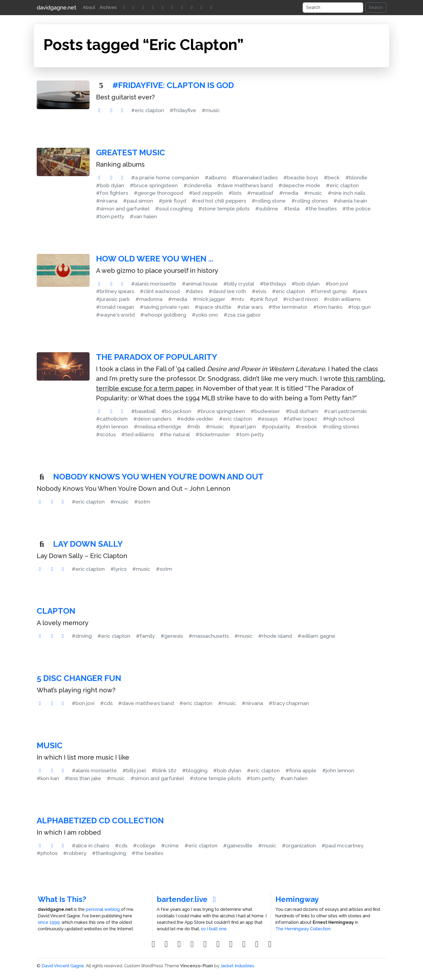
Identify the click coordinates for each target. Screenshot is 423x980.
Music (50, 745)
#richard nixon (301, 299)
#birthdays (273, 284)
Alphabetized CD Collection (100, 820)
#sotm (142, 502)
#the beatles (321, 209)
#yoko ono (205, 315)
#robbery (75, 853)
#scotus (106, 434)
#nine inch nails (347, 193)
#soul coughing (174, 209)
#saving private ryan (164, 307)
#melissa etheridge (158, 427)
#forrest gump (329, 291)
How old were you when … (155, 259)
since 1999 (49, 922)
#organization (299, 845)
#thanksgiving (109, 853)
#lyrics (118, 569)
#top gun (359, 307)
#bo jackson (176, 411)
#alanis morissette (154, 284)
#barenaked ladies (255, 177)
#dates (194, 291)
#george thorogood (158, 193)
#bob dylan (110, 185)
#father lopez (300, 419)
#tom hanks (328, 307)
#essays (268, 419)
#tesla (292, 209)
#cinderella (197, 185)
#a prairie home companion (165, 177)
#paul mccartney (342, 845)
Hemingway (297, 899)
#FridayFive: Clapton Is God (173, 85)
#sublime (267, 209)
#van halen (143, 216)
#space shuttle (213, 307)
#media (289, 193)
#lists (235, 193)
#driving (82, 636)
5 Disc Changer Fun (79, 678)
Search (376, 7)
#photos (47, 853)
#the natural (175, 434)
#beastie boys (301, 177)
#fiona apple (301, 770)
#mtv (238, 299)
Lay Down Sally (88, 544)
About (89, 7)
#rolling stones (310, 201)
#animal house (200, 284)
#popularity (276, 427)
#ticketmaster (213, 434)
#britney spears (115, 291)
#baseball (143, 411)
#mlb (194, 427)
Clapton (56, 611)
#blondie (356, 177)
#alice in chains (91, 845)
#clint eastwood (160, 291)
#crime (170, 845)
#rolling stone (269, 201)
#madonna (149, 299)
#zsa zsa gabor (242, 315)
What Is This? (62, 899)
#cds (106, 703)
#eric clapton (148, 110)
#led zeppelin (206, 193)
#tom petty (110, 216)
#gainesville (238, 845)
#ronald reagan (115, 307)
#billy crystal (239, 284)
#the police (357, 209)
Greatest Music (131, 152)
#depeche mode (299, 185)
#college (144, 845)
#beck (332, 177)
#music (211, 110)
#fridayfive (183, 110)
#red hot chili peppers (219, 201)
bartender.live (188, 899)
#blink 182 (164, 770)
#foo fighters (112, 193)
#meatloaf (260, 193)
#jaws (360, 291)
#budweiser (265, 411)
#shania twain (350, 201)
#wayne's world (115, 315)
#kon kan (48, 778)
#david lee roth (227, 291)
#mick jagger (209, 299)
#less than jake (83, 778)
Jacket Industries (237, 966)
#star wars (250, 307)
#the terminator (288, 307)
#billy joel (134, 770)
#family (145, 636)
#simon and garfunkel (123, 209)
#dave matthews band (245, 185)
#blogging (195, 770)
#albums (216, 177)
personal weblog (103, 909)
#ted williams (138, 434)
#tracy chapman (289, 703)
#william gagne (316, 636)
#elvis (259, 291)
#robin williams (342, 299)
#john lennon (112, 427)
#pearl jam (243, 427)
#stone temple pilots (224, 209)
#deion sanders (152, 419)
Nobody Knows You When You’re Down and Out (158, 477)
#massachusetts (209, 636)
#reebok (306, 427)
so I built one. (214, 929)
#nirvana (107, 201)
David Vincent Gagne (63, 966)
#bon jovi (337, 284)
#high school (339, 419)
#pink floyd (172, 201)
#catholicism (112, 419)
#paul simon (138, 201)
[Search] (333, 8)
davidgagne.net (57, 8)
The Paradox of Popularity (157, 357)
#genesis (172, 636)
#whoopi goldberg (163, 315)
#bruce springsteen (154, 185)
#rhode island (275, 636)
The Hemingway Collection (303, 929)
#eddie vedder (195, 419)
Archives (108, 7)
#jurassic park (113, 299)
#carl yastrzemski (345, 411)
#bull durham (302, 411)
